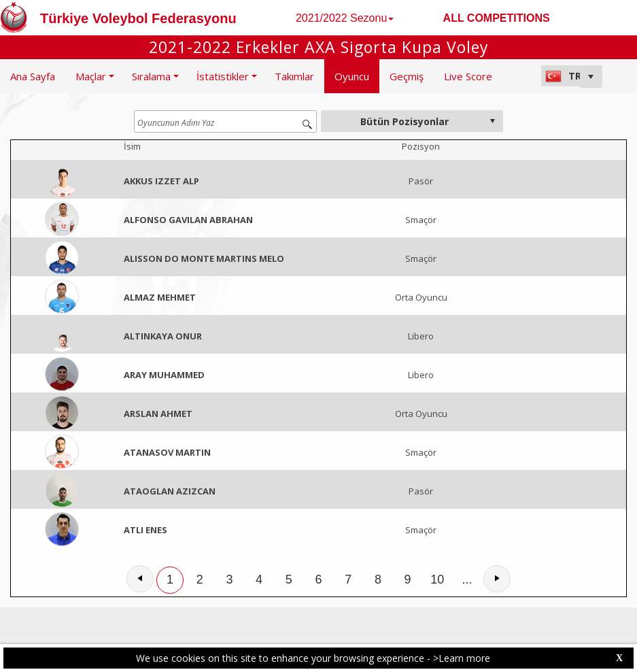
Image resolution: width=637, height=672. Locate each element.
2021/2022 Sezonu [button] (345, 18)
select (492, 121)
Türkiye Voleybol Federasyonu (138, 18)
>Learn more (462, 658)
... (467, 579)
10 (437, 579)
